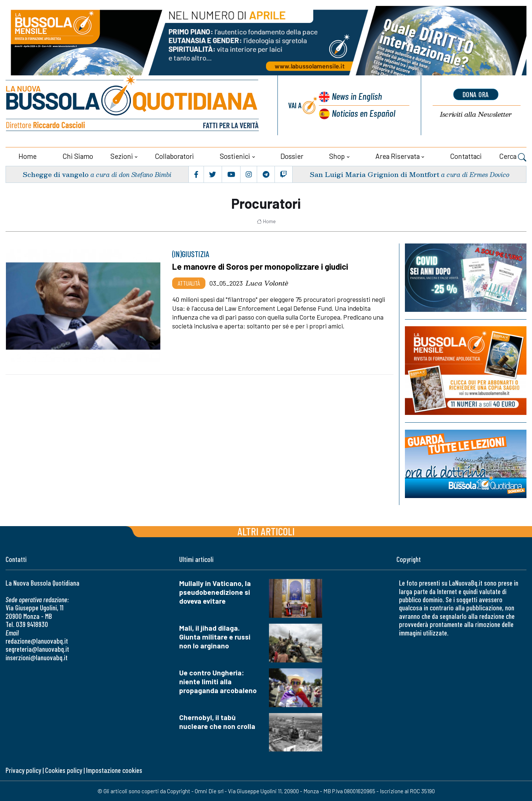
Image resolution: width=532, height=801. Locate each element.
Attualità (189, 283)
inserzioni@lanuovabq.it (37, 657)
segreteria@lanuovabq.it (37, 649)
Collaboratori (174, 156)
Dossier (292, 156)
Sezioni (122, 156)
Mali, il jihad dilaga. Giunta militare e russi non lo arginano (215, 637)
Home (28, 156)
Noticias (364, 113)
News (357, 96)
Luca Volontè (267, 283)
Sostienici (235, 156)
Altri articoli (266, 531)
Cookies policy (64, 770)
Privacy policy (23, 770)
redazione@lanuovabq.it (37, 641)
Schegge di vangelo (56, 174)
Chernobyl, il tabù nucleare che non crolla (217, 722)
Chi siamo (78, 156)
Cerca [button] (513, 157)
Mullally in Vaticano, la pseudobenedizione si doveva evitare (215, 592)
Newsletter (476, 114)
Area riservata (398, 156)
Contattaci (466, 156)
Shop (337, 156)
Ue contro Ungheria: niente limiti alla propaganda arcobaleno (218, 681)
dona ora (476, 94)
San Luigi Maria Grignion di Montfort (374, 174)
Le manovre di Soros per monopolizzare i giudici (260, 266)
